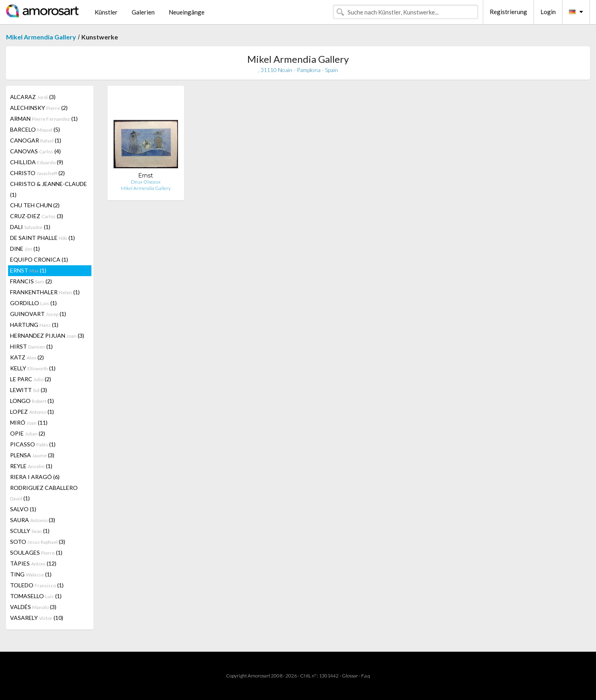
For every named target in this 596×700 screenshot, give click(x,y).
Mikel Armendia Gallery (41, 37)
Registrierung (508, 12)
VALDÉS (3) (33, 607)
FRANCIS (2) (31, 281)
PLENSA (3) (32, 455)
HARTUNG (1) (34, 325)
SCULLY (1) (30, 531)
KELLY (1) (33, 368)
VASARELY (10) (37, 618)
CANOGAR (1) (36, 140)
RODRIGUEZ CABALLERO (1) (44, 493)
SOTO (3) (38, 542)
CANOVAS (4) (35, 151)
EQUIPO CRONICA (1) (39, 259)
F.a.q (366, 676)
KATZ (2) (27, 357)
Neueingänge (187, 12)
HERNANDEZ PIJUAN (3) (47, 336)
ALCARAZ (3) (33, 97)
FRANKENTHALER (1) (45, 292)
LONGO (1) (32, 401)
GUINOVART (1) (38, 314)
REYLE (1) (31, 466)
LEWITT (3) (29, 390)
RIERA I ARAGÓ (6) (35, 477)
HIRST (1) (31, 346)
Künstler (106, 12)
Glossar (350, 676)
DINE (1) (25, 249)
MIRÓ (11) (29, 422)
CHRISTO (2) (37, 173)
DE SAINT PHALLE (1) (42, 238)
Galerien (143, 12)
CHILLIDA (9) (37, 162)
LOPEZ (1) (32, 412)
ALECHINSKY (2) (39, 108)
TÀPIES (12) (33, 563)
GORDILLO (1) (33, 303)
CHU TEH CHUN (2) (35, 205)
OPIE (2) (28, 433)
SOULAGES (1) (36, 552)
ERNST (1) (28, 270)
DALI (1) (30, 227)
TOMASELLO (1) (36, 596)
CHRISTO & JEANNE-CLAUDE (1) (49, 189)
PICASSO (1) (33, 444)
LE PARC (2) (31, 379)
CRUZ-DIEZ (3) (37, 216)
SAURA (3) (33, 520)
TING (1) (31, 574)
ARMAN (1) (44, 119)
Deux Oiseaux (146, 182)
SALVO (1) (23, 509)
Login (548, 12)
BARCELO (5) (35, 129)
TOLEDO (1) (37, 585)
